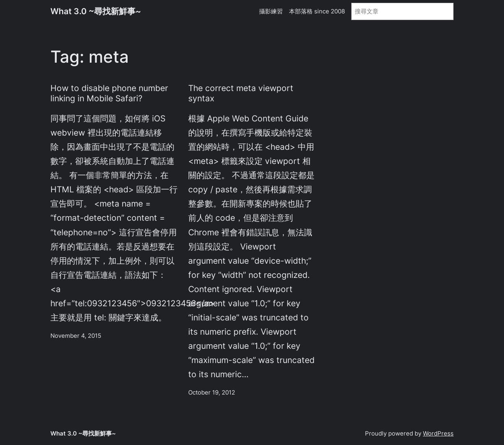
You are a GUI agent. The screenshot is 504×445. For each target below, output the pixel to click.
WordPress (438, 433)
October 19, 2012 (212, 392)
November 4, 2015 (76, 336)
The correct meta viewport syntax (241, 93)
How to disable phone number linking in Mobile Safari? (109, 93)
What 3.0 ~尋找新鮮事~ (96, 11)
